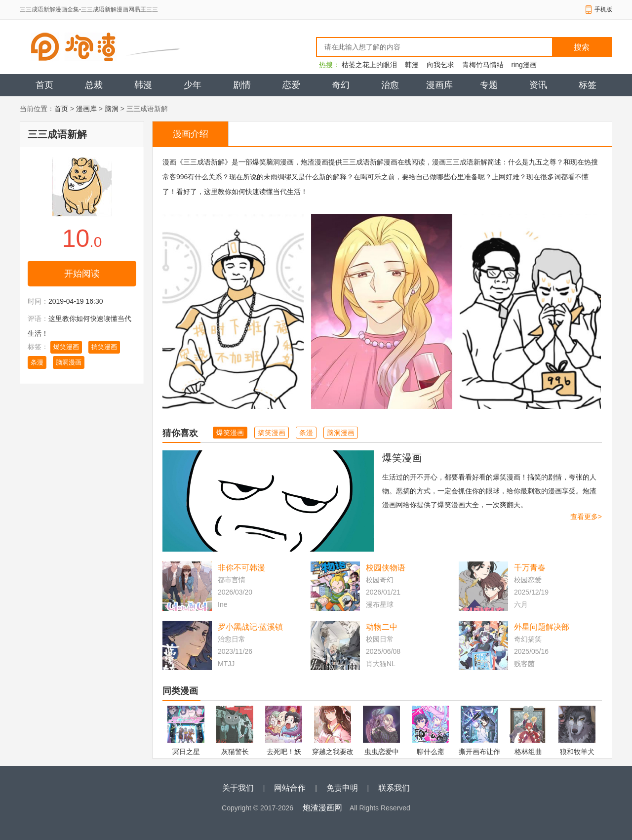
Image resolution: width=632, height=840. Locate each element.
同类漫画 (180, 691)
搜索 (582, 47)
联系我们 (394, 788)
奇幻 (341, 85)
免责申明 (342, 788)
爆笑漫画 (66, 347)
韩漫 (412, 65)
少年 (193, 85)
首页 (44, 85)
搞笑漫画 (104, 347)
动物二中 (382, 627)
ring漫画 (524, 65)
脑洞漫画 (69, 362)
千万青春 (530, 568)
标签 (588, 85)
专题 (489, 85)
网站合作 (290, 788)
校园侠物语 (386, 568)
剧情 (242, 85)
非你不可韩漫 (241, 568)
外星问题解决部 (542, 627)
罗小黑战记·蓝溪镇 (250, 627)
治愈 (390, 85)
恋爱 (291, 85)
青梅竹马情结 (483, 65)
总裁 (94, 85)
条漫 (37, 362)
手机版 (603, 9)
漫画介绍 (191, 134)
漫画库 (439, 85)
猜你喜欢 (180, 433)
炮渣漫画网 (322, 808)
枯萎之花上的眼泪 (369, 65)
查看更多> (586, 517)
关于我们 (238, 788)
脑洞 (112, 109)
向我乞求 (440, 65)
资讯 (538, 85)
